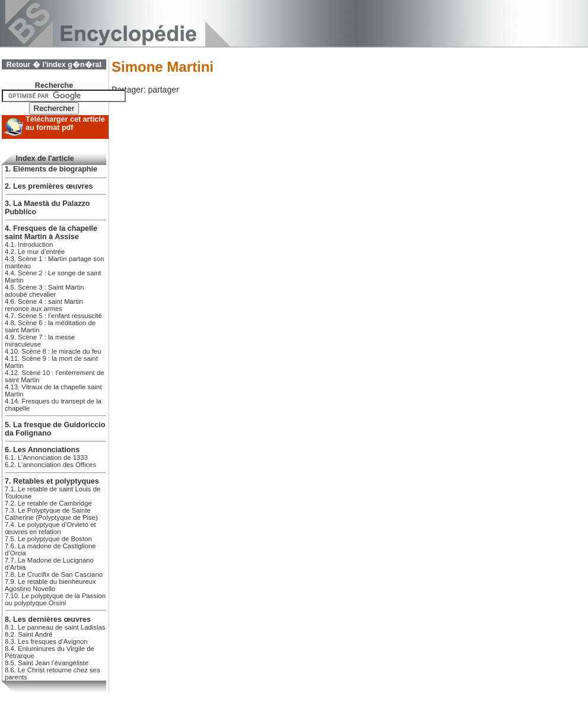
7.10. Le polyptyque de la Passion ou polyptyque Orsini (55, 599)
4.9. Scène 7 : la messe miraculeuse (40, 341)
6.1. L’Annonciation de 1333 (46, 458)
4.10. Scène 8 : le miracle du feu (53, 351)
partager (163, 90)
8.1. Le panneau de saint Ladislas (55, 627)
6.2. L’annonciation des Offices (50, 465)
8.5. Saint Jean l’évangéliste (47, 663)
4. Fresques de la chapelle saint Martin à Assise (51, 233)
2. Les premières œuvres (49, 186)
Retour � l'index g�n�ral (54, 65)
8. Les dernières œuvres (48, 620)
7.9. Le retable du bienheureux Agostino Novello (50, 585)
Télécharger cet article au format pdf (65, 123)
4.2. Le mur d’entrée (35, 252)
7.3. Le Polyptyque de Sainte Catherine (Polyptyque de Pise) (51, 514)
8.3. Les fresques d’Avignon (46, 641)
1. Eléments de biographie (51, 169)
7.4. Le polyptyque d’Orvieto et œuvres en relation (50, 528)
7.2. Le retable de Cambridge (48, 503)
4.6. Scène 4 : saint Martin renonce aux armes (44, 305)
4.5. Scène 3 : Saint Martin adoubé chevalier (45, 291)
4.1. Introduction (29, 244)
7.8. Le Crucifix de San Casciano (54, 574)
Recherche (54, 85)
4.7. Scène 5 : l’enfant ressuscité (53, 316)
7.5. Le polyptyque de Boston (48, 539)
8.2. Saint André (29, 634)
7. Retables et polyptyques (52, 481)
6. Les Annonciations (42, 450)
